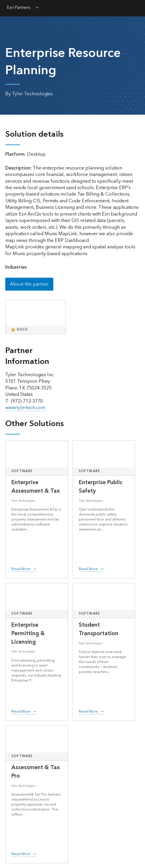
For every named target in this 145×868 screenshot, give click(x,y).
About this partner (29, 284)
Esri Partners (19, 8)
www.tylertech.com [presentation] (25, 408)
